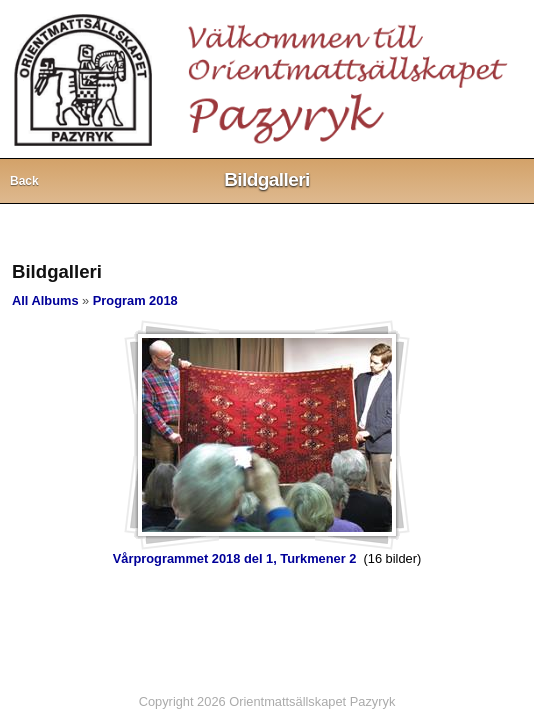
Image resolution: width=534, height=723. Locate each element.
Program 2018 (135, 300)
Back (24, 181)
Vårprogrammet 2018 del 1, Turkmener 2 (235, 558)
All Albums (45, 300)
